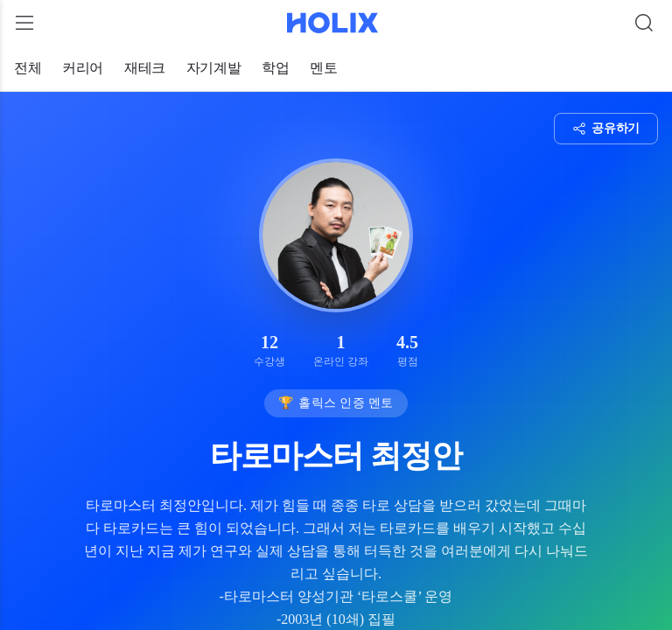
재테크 (145, 68)
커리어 (83, 68)
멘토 (323, 68)
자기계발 (213, 68)
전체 (28, 68)
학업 (275, 68)
